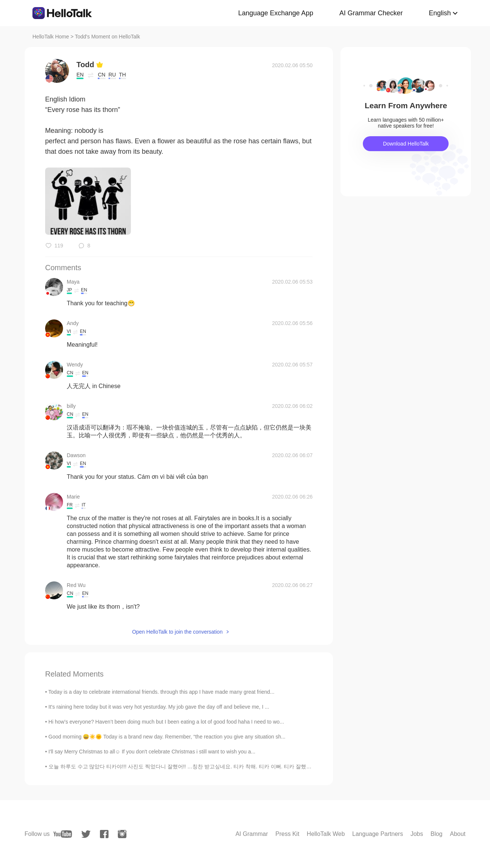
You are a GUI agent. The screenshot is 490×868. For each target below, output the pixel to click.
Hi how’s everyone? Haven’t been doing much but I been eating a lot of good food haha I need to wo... (166, 722)
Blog (436, 834)
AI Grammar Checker (371, 13)
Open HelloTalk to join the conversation (177, 632)
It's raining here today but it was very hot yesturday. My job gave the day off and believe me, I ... (159, 707)
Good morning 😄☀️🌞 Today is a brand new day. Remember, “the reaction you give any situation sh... (167, 737)
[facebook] (104, 834)
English (440, 13)
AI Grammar (252, 834)
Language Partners (378, 834)
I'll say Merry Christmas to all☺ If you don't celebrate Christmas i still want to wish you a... (152, 752)
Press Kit (288, 834)
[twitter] (86, 834)
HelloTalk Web (326, 834)
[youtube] (63, 834)
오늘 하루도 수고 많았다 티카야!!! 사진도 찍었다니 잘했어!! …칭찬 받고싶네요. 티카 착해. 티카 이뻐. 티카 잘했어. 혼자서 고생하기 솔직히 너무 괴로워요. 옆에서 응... (241, 766)
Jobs (417, 834)
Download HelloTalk (406, 144)
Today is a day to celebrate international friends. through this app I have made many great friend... (161, 692)
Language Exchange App (276, 13)
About (458, 834)
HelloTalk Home (51, 37)
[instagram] (122, 834)
